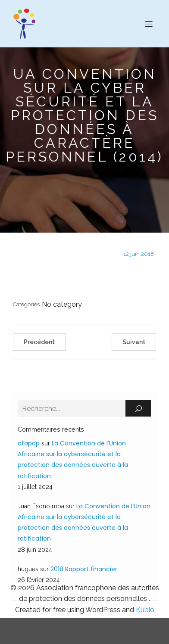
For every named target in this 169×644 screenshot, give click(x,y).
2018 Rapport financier (84, 569)
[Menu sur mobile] (149, 24)
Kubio (145, 610)
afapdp (29, 443)
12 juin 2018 (139, 254)
